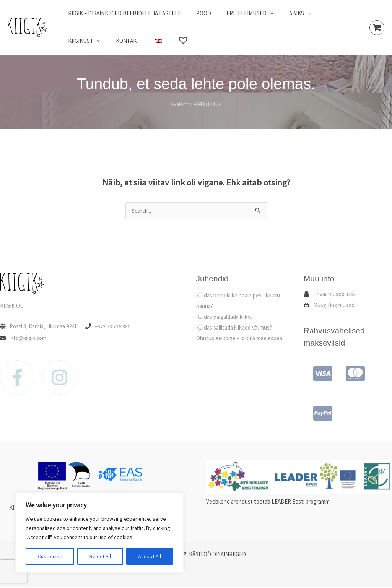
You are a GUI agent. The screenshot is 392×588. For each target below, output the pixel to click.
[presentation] (13, 571)
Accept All (150, 556)
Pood (198, 13)
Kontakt (78, 41)
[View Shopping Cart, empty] (377, 28)
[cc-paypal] (320, 414)
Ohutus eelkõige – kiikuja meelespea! (240, 339)
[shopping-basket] (329, 305)
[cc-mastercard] (352, 374)
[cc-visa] (320, 374)
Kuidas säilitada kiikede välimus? (234, 328)
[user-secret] (330, 294)
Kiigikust (322, 13)
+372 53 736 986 (113, 327)
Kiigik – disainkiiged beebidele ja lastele (123, 13)
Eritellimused (237, 13)
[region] (99, 533)
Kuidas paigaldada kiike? (224, 317)
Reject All (100, 556)
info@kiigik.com (28, 338)
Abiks (283, 13)
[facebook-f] (21, 378)
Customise (50, 556)
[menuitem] (105, 41)
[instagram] (62, 378)
